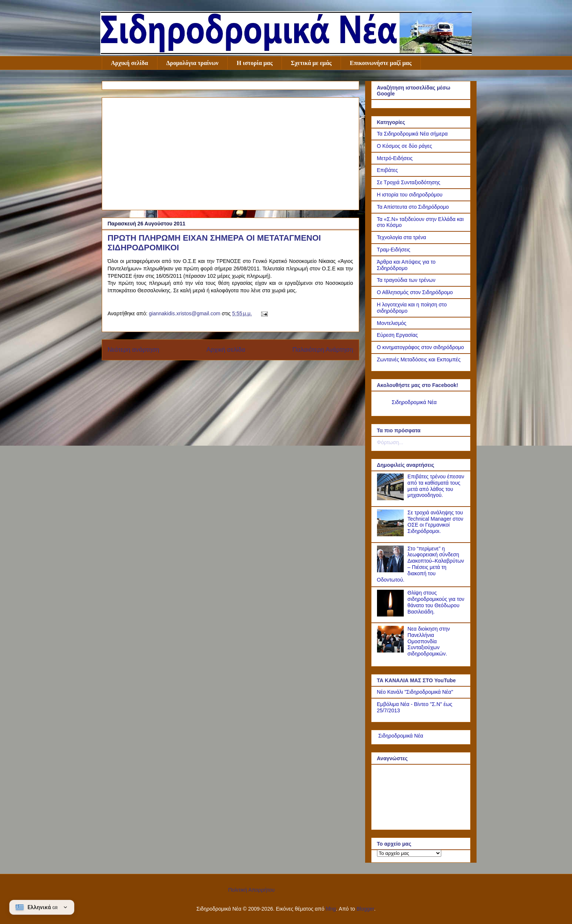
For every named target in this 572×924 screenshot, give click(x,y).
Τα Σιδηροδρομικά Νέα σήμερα (412, 134)
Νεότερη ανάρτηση (134, 350)
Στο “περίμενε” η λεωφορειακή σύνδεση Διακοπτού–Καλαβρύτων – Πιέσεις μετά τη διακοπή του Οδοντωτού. (421, 564)
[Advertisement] (230, 152)
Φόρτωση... (390, 442)
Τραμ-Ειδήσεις (394, 250)
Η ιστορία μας (255, 63)
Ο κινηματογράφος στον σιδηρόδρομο (421, 347)
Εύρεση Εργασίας (398, 335)
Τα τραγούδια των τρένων (406, 280)
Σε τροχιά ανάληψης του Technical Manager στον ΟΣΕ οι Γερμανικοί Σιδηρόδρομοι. (435, 522)
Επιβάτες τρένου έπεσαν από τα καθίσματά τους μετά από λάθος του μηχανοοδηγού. (436, 486)
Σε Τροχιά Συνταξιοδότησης (409, 182)
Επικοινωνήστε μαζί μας (381, 63)
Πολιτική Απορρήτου (251, 890)
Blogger (365, 909)
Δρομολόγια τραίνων (193, 63)
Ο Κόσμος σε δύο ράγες (405, 146)
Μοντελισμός (392, 323)
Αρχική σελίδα (130, 63)
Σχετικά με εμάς (311, 63)
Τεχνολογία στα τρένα (402, 237)
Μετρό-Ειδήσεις (395, 158)
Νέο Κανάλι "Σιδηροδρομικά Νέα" (415, 692)
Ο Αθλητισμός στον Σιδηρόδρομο (415, 292)
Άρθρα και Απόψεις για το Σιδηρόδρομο (406, 265)
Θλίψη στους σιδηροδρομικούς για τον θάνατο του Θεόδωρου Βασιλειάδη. (436, 602)
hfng (331, 909)
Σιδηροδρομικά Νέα (414, 402)
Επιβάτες (388, 170)
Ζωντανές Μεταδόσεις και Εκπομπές (419, 359)
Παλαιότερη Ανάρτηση (323, 350)
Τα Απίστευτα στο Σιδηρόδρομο (413, 207)
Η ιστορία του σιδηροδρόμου (410, 195)
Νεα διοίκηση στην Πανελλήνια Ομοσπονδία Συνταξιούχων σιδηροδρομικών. (429, 641)
